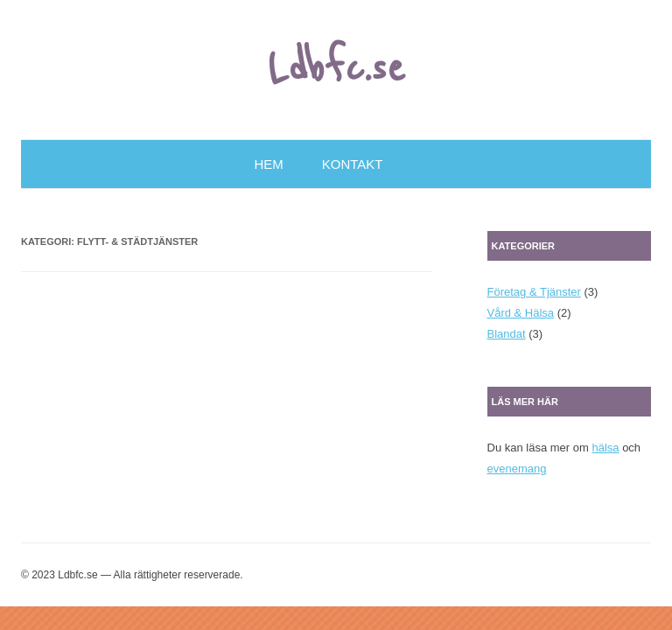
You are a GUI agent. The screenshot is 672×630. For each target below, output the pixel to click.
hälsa (605, 448)
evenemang (517, 469)
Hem (269, 164)
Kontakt (353, 164)
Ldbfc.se (336, 69)
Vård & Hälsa (521, 313)
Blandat (507, 334)
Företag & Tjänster (534, 292)
